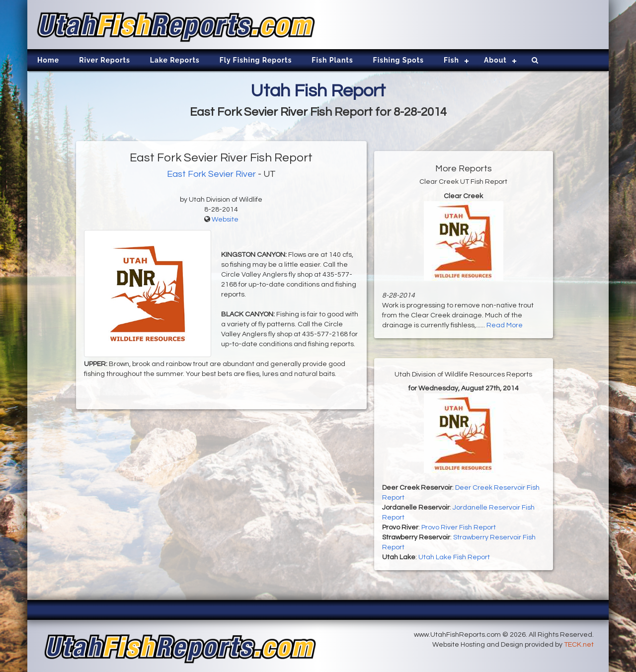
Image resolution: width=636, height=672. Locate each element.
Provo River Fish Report (459, 527)
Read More (505, 325)
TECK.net (579, 645)
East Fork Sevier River (211, 174)
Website (225, 220)
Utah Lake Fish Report (454, 557)
